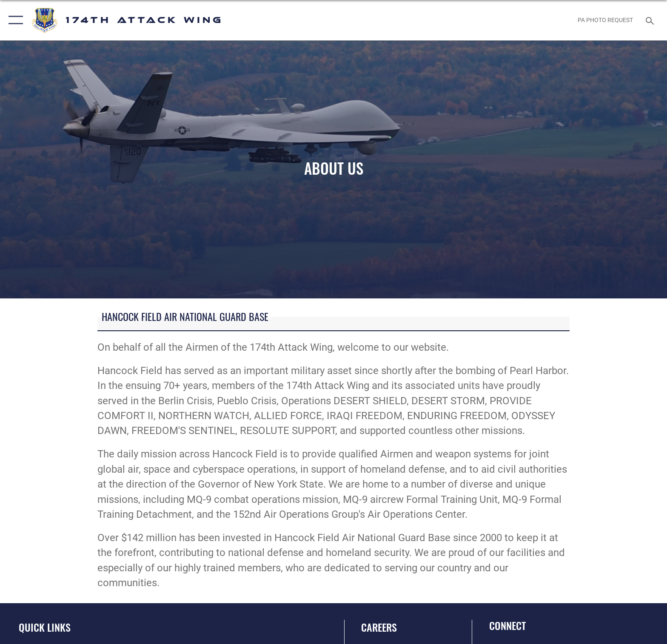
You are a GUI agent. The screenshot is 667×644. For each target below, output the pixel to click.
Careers (379, 627)
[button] (14, 20)
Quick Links (45, 627)
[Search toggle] (651, 20)
